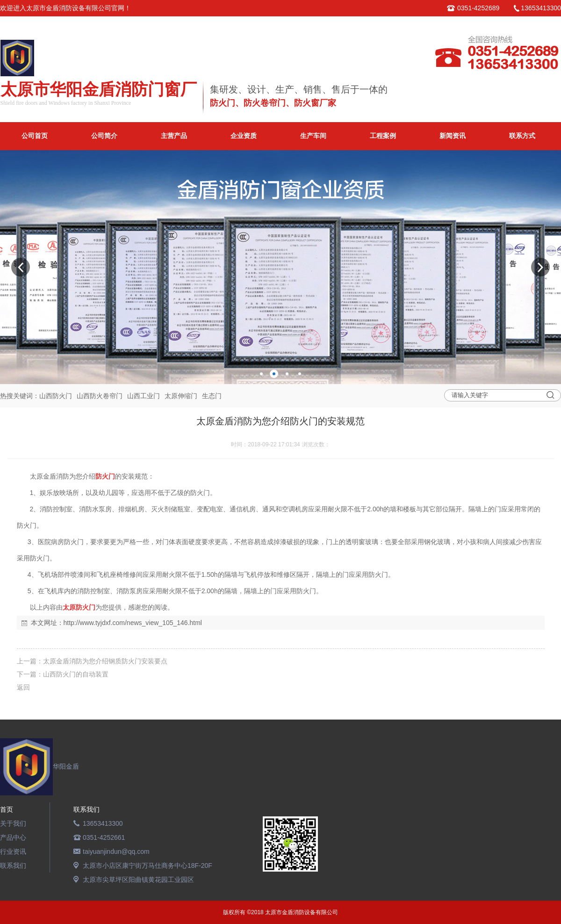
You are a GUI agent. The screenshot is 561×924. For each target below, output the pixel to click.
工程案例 (383, 136)
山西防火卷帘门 (100, 396)
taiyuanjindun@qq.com (116, 851)
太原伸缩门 (181, 396)
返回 (23, 687)
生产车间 (313, 136)
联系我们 (13, 866)
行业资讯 (13, 851)
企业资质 (244, 136)
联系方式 (522, 136)
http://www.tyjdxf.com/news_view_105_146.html (133, 623)
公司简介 (104, 136)
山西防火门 (56, 396)
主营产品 (174, 136)
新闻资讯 (453, 136)
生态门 (212, 396)
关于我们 (13, 823)
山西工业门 (144, 396)
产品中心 (13, 837)
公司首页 (35, 136)
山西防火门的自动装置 (76, 674)
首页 (7, 809)
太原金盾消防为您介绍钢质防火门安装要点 (105, 661)
